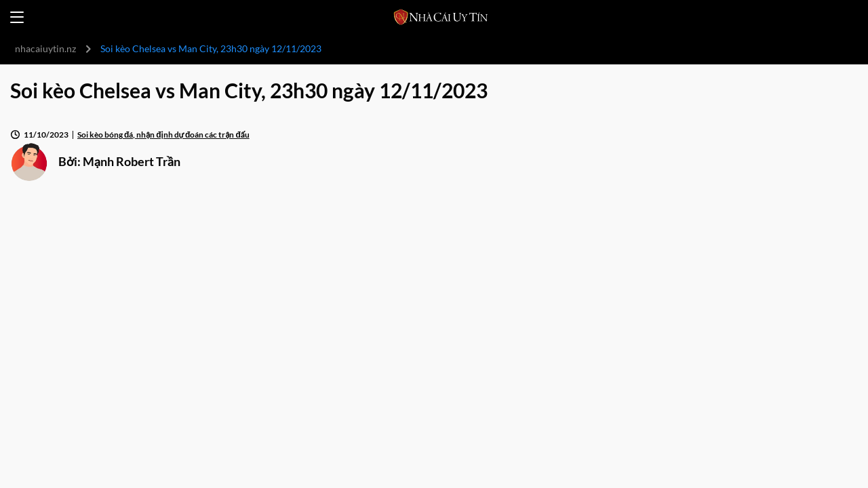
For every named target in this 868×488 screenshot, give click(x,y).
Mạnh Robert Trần (132, 161)
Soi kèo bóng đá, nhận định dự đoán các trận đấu (163, 135)
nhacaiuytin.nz (45, 48)
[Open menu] (17, 17)
